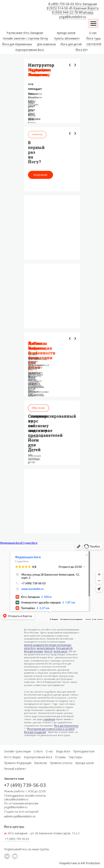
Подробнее (40, 175)
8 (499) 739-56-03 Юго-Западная (73, 4)
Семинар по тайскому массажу (38, 423)
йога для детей (64, 648)
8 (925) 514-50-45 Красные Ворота (73, 8)
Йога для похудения (35, 732)
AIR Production (90, 863)
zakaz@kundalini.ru (16, 799)
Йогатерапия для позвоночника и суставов (51, 729)
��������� (7, 856)
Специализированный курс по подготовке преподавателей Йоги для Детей (52, 433)
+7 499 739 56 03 (34, 306)
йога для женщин (34, 651)
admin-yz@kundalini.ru (20, 816)
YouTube (15, 856)
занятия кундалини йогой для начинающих (48, 645)
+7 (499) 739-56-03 (25, 785)
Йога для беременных (66, 726)
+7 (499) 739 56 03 (17, 839)
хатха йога (30, 648)
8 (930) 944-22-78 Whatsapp (73, 12)
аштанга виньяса (46, 648)
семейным (49, 719)
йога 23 (48, 651)
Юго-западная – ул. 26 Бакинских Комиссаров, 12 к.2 (42, 833)
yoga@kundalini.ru (73, 17)
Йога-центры (14, 827)
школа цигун (60, 651)
